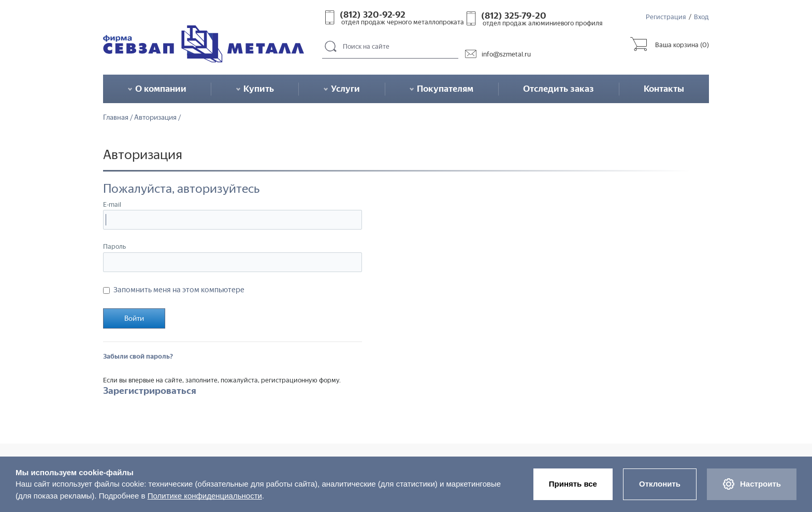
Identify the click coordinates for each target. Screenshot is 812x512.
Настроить (752, 484)
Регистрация (666, 17)
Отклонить (660, 484)
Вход (701, 17)
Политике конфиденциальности (205, 496)
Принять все (573, 484)
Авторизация (155, 118)
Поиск (331, 47)
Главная (116, 118)
